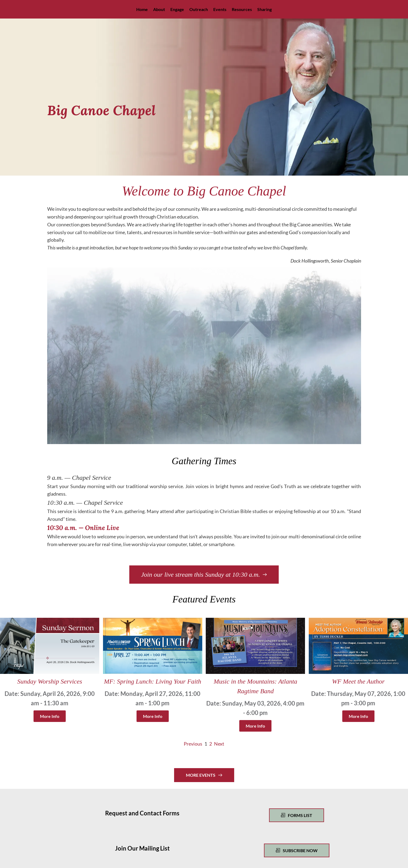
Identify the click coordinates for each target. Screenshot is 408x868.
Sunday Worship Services (50, 681)
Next (219, 744)
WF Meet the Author (358, 681)
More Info (50, 716)
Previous (193, 744)
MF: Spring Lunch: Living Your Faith (152, 681)
